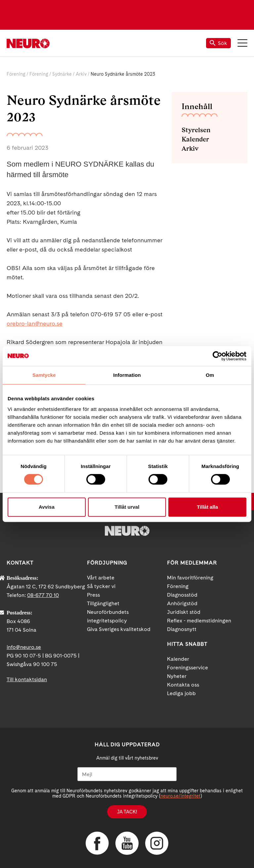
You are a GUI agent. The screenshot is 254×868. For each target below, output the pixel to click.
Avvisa (47, 507)
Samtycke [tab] (44, 375)
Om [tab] (210, 375)
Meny (242, 43)
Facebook (97, 843)
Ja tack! (127, 812)
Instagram (157, 843)
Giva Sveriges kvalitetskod (119, 629)
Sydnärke (62, 74)
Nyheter (177, 676)
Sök (218, 43)
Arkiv (81, 74)
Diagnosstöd (182, 595)
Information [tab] (127, 375)
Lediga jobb (181, 693)
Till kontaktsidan (27, 679)
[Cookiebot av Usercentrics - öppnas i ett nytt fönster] (217, 356)
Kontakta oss (183, 685)
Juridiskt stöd (184, 612)
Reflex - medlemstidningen (199, 621)
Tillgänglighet (103, 603)
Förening (16, 74)
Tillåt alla (207, 507)
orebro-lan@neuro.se (35, 323)
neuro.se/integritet (180, 796)
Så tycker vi (101, 586)
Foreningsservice (188, 668)
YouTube (127, 843)
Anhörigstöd (182, 603)
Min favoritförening (190, 578)
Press (93, 595)
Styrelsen (196, 130)
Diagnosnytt (182, 629)
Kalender (195, 139)
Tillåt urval (127, 507)
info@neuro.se (24, 647)
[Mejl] (127, 774)
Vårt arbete (101, 578)
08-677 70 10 (43, 595)
